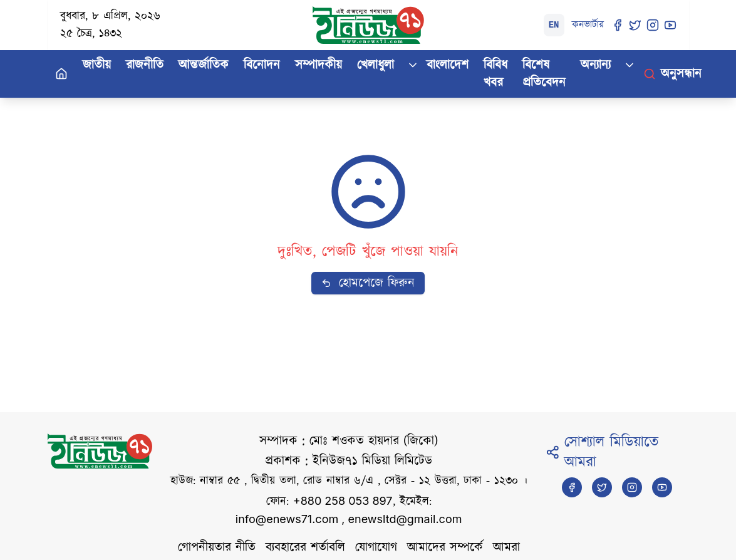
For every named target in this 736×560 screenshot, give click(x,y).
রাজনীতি (145, 65)
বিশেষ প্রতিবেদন (544, 74)
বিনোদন (262, 65)
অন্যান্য (596, 65)
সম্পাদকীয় (319, 65)
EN (554, 25)
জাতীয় (97, 65)
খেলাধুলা (376, 65)
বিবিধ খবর (495, 74)
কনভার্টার (588, 25)
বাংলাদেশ (448, 65)
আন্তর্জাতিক (204, 65)
